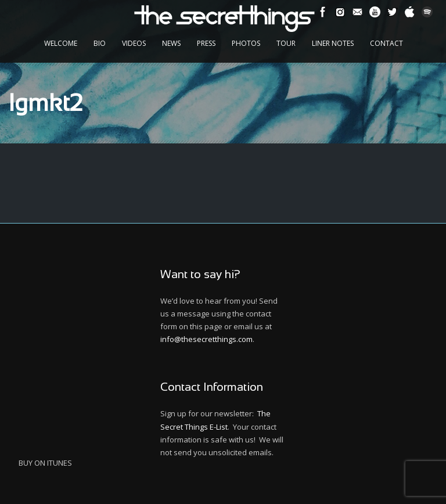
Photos (246, 43)
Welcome (61, 43)
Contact (386, 43)
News (171, 43)
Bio (100, 43)
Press (206, 43)
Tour (286, 43)
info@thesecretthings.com (206, 339)
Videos (134, 43)
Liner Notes (333, 43)
